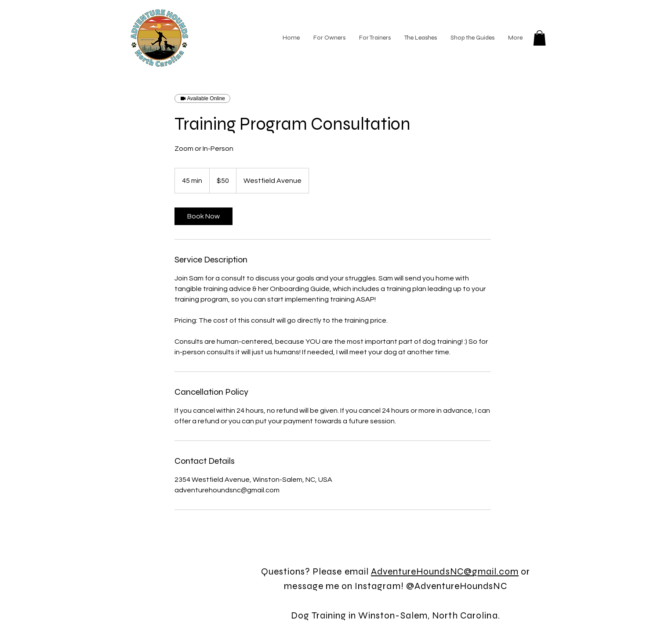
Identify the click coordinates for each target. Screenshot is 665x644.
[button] (540, 38)
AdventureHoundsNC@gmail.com (445, 572)
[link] (203, 216)
